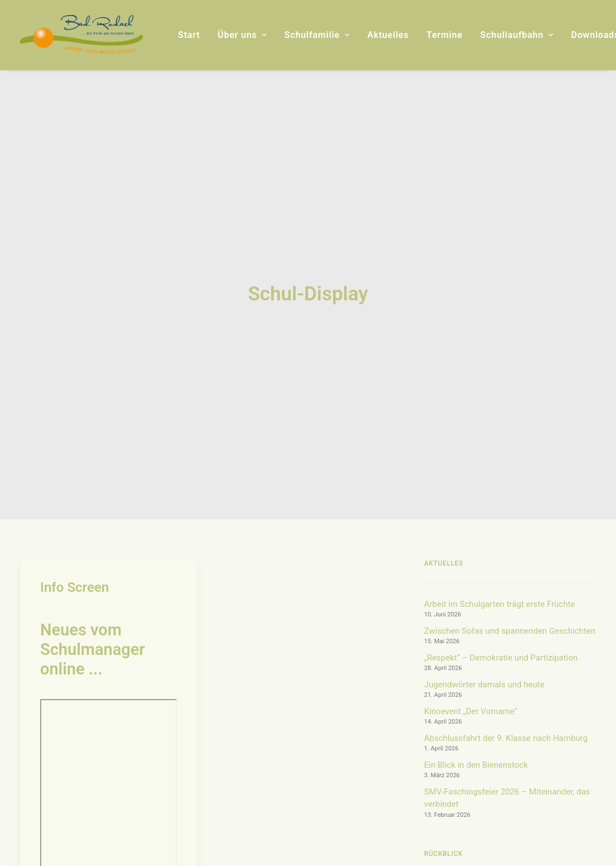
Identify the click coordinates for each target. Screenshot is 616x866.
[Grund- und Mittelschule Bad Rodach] (81, 35)
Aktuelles (388, 35)
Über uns (242, 35)
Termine (444, 35)
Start (189, 35)
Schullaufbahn (517, 35)
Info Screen (74, 387)
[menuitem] (189, 35)
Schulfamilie (317, 35)
